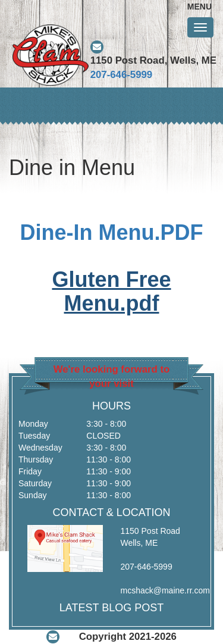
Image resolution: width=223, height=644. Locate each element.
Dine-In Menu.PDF (112, 232)
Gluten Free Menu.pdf (111, 291)
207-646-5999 (122, 75)
